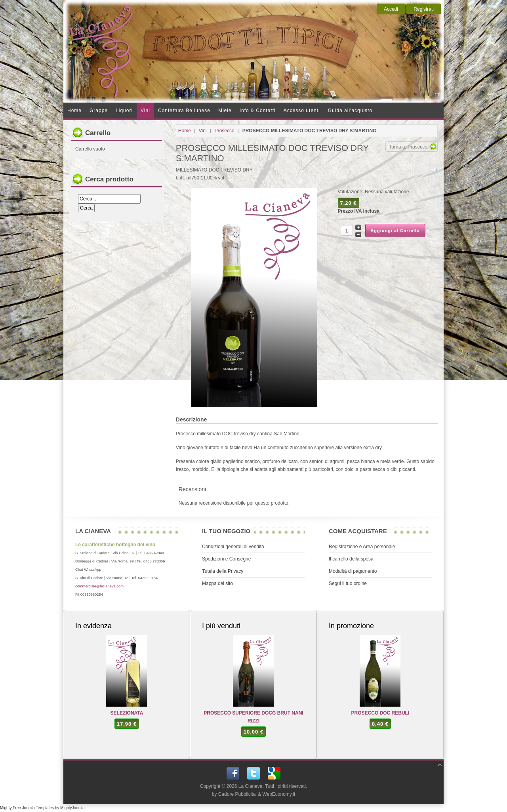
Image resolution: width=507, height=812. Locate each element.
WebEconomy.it (279, 794)
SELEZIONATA (127, 713)
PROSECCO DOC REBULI (380, 713)
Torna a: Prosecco (408, 147)
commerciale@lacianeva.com (99, 586)
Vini (203, 131)
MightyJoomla (72, 808)
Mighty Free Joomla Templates (27, 808)
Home (185, 131)
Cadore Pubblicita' (237, 794)
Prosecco (225, 131)
